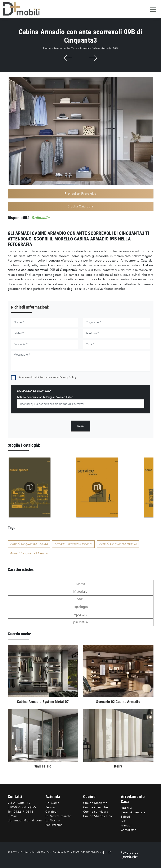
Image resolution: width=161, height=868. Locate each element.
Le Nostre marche (59, 816)
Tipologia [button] (80, 607)
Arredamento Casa (65, 48)
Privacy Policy (68, 377)
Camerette (129, 830)
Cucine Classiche (96, 807)
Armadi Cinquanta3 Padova (118, 544)
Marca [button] (80, 584)
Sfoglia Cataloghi (80, 206)
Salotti (126, 817)
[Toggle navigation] (153, 9)
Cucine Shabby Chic (98, 816)
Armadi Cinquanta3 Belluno (29, 544)
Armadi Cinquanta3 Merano (29, 553)
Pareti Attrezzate (133, 812)
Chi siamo (53, 803)
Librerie (126, 808)
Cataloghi (52, 812)
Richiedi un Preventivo (80, 194)
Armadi (84, 48)
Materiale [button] (80, 592)
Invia (80, 426)
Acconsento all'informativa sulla (48, 377)
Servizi (50, 807)
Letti (124, 821)
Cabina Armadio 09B (105, 48)
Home (47, 48)
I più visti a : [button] (80, 622)
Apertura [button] (81, 615)
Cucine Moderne (95, 803)
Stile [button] (80, 599)
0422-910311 (24, 812)
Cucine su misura (96, 812)
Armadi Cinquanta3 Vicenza (73, 544)
